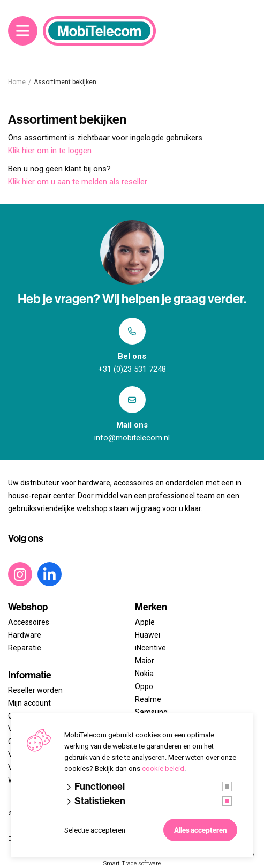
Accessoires (29, 622)
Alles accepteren (200, 830)
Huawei (148, 635)
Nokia (144, 674)
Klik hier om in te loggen (50, 151)
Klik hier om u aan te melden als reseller (78, 182)
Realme (148, 699)
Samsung (151, 712)
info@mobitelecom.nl (132, 438)
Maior (145, 661)
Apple (145, 622)
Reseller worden (35, 690)
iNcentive (150, 648)
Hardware (25, 635)
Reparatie (25, 648)
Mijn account (29, 703)
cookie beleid (163, 769)
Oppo (144, 686)
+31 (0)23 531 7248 (132, 369)
